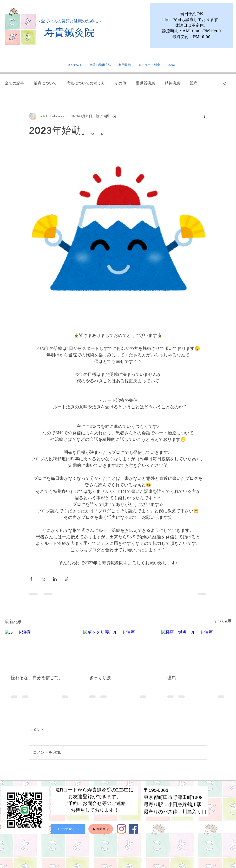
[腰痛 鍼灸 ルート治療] (196, 649)
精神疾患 (172, 83)
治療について (45, 83)
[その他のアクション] (204, 116)
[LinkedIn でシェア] (55, 579)
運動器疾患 (145, 83)
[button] (225, 83)
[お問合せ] (101, 829)
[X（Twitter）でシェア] (43, 579)
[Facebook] (133, 829)
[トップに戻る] (68, 829)
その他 (120, 83)
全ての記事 (14, 83)
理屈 (171, 678)
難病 (194, 83)
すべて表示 (223, 621)
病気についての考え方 (86, 83)
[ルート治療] (40, 649)
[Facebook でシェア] (31, 579)
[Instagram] (121, 829)
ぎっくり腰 (100, 678)
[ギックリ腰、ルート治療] (118, 649)
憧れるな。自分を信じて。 (37, 678)
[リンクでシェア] (67, 579)
